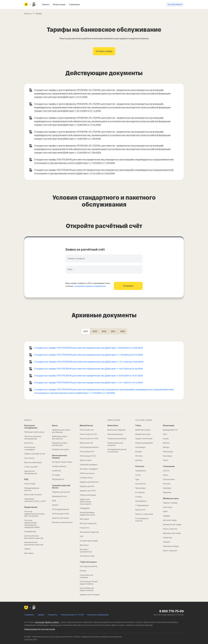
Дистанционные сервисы (59, 457)
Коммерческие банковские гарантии (34, 543)
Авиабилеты (141, 471)
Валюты (166, 443)
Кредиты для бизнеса (89, 482)
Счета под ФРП (31, 467)
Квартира (167, 488)
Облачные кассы (87, 473)
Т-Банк (138, 425)
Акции (166, 439)
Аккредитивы (30, 531)
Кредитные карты (143, 434)
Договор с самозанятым (86, 551)
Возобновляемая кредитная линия (87, 514)
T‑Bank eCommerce (88, 562)
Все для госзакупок (88, 523)
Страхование (169, 466)
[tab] (86, 331)
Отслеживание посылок (142, 520)
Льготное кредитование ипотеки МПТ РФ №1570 (34, 514)
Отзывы (139, 497)
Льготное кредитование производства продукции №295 (32, 524)
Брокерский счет (59, 496)
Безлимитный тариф (172, 525)
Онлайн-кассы (86, 478)
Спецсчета (84, 528)
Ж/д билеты (140, 484)
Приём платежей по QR (35, 454)
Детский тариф (170, 520)
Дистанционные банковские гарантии (34, 537)
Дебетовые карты (143, 430)
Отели (138, 475)
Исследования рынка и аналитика (117, 451)
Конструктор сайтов (88, 566)
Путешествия (169, 479)
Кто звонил (140, 492)
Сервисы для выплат (61, 492)
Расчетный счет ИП (88, 434)
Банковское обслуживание (31, 427)
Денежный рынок (115, 434)
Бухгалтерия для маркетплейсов (87, 589)
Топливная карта (87, 556)
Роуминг (167, 542)
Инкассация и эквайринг (30, 448)
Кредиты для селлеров (90, 595)
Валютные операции (116, 430)
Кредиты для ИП (87, 486)
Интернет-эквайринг (89, 469)
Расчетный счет (87, 430)
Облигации (168, 452)
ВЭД (26, 479)
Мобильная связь (171, 498)
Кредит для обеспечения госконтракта (86, 502)
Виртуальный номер (172, 533)
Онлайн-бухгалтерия (89, 541)
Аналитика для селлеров (86, 576)
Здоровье (167, 492)
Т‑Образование (142, 505)
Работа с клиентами (144, 514)
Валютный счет (86, 443)
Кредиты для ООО (88, 491)
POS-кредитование (60, 509)
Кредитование (31, 507)
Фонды (166, 447)
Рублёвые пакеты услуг (34, 432)
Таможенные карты (61, 449)
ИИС (165, 434)
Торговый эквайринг (89, 465)
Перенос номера (170, 503)
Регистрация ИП (87, 452)
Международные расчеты (32, 489)
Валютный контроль (33, 495)
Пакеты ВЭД (30, 484)
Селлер (83, 571)
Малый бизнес (86, 425)
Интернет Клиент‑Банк (62, 462)
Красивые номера (171, 546)
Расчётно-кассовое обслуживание (33, 438)
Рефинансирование (144, 443)
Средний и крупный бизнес (61, 487)
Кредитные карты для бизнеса (60, 444)
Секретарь (168, 538)
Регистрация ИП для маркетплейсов (89, 583)
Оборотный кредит (88, 495)
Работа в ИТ (140, 510)
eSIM (165, 511)
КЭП (82, 536)
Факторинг (29, 553)
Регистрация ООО (88, 456)
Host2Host (56, 471)
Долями (139, 460)
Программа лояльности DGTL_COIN (35, 500)
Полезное (140, 466)
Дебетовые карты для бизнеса (60, 438)
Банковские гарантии (89, 532)
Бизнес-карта (86, 460)
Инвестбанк (113, 425)
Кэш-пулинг (29, 458)
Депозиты (29, 443)
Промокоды (140, 488)
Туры (137, 479)
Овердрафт (85, 508)
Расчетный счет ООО (89, 439)
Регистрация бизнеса (89, 447)
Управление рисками (117, 439)
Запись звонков (170, 529)
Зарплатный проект (61, 518)
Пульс (166, 460)
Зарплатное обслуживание (31, 472)
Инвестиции (168, 425)
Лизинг (27, 549)
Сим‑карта (168, 507)
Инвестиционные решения (115, 444)
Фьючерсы (168, 456)
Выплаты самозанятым (62, 522)
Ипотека (139, 456)
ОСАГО (166, 471)
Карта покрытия (170, 551)
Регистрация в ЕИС (61, 514)
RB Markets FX (58, 479)
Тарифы (166, 516)
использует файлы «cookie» (47, 622)
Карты (55, 425)
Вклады (139, 452)
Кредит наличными (144, 439)
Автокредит (140, 447)
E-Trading (56, 475)
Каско (166, 475)
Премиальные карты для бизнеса (61, 431)
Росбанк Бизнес (59, 466)
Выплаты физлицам (33, 462)
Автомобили (141, 501)
